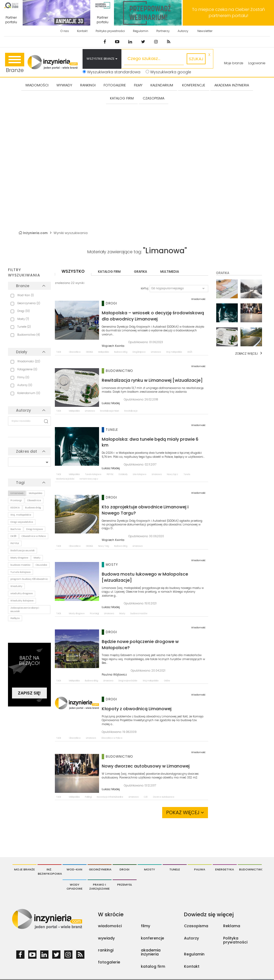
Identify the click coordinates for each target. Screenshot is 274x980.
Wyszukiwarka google (168, 72)
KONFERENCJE (194, 85)
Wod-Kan (74, 869)
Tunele (187, 474)
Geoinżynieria (100, 869)
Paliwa (200, 869)
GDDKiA (15, 508)
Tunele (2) (24, 327)
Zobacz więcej (246, 354)
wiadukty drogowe (22, 593)
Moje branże (234, 63)
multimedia (170, 272)
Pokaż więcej (185, 812)
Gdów (167, 681)
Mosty (37, 558)
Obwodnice (34, 500)
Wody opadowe (75, 887)
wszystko (73, 271)
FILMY (138, 85)
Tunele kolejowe (21, 572)
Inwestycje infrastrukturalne (110, 797)
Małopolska (36, 493)
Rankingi (88, 85)
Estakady (123, 474)
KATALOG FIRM (122, 98)
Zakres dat (26, 451)
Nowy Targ (104, 546)
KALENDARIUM (162, 85)
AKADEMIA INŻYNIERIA (232, 85)
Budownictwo (250, 869)
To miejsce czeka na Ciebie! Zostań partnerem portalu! (228, 13)
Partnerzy (163, 31)
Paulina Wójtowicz (114, 675)
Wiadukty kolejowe (22, 601)
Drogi (124, 869)
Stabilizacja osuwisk (23, 551)
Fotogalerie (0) (27, 369)
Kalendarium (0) (29, 393)
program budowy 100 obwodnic (29, 579)
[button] (179, 288)
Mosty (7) (23, 319)
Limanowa (17, 493)
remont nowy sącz (89, 479)
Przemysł (125, 885)
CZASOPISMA (154, 98)
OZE (146, 797)
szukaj (196, 59)
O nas (65, 31)
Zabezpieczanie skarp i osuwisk (25, 610)
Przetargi (16, 500)
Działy (22, 352)
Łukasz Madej (111, 403)
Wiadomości (37, 85)
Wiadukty (16, 586)
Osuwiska (41, 565)
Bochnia (16, 529)
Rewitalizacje (131, 411)
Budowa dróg (33, 508)
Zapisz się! (29, 693)
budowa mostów (20, 565)
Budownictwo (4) (29, 335)
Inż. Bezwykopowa (50, 871)
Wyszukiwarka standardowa (111, 72)
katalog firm (109, 272)
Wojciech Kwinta (113, 346)
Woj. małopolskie (21, 515)
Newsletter (205, 31)
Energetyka (225, 869)
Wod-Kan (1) (26, 295)
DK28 (13, 536)
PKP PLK (15, 543)
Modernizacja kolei (65, 479)
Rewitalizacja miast (110, 411)
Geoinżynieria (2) (29, 303)
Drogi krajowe (34, 529)
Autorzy (183, 31)
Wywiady (64, 85)
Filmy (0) (23, 377)
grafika (140, 272)
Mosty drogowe (19, 558)
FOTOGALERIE (115, 85)
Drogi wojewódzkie (22, 522)
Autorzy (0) (25, 385)
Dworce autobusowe (164, 797)
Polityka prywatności (110, 31)
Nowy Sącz (173, 474)
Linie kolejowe (140, 474)
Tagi (20, 483)
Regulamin (141, 31)
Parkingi (88, 797)
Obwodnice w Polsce (34, 536)
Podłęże (15, 618)
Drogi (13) (24, 311)
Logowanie (257, 63)
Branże (15, 63)
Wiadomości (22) (29, 361)
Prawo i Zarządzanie (99, 887)
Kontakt (82, 31)
